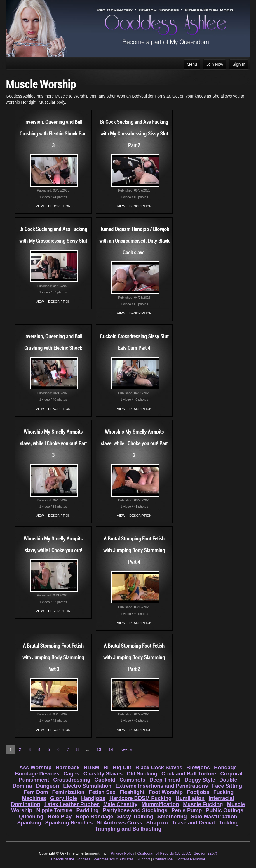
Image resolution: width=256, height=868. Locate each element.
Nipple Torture (54, 810)
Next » (126, 749)
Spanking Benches (69, 823)
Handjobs (93, 798)
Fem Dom (36, 792)
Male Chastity (120, 804)
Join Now (215, 64)
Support (143, 859)
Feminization (69, 792)
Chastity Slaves (103, 774)
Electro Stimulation (87, 786)
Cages (71, 774)
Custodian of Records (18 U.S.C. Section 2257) (177, 853)
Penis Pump (187, 810)
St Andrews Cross (119, 823)
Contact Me (163, 859)
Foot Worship (166, 792)
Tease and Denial (193, 823)
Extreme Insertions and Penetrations (162, 786)
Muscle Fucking (203, 804)
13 (99, 749)
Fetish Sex (102, 792)
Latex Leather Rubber (72, 804)
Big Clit (122, 768)
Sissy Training (135, 817)
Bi (106, 768)
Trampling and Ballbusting (128, 829)
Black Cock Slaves (159, 768)
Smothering (172, 817)
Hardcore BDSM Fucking (141, 798)
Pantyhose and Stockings (135, 810)
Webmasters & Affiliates (114, 859)
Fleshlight (132, 792)
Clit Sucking (142, 774)
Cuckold (105, 780)
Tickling (229, 823)
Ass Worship (35, 768)
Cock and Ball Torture (189, 774)
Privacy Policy (122, 853)
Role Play (60, 817)
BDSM (92, 768)
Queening (32, 817)
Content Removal (190, 859)
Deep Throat (165, 780)
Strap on (157, 823)
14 (111, 749)
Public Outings (224, 810)
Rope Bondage (94, 817)
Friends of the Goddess (71, 859)
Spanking (29, 823)
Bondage (225, 768)
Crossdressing (72, 780)
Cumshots (132, 780)
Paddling (87, 810)
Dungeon (47, 786)
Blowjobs (198, 768)
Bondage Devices (37, 774)
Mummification (160, 804)
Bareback (68, 768)
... (88, 749)
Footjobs (198, 792)
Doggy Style (200, 780)
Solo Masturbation (214, 817)
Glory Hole (64, 798)
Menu (192, 64)
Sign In (239, 64)
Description (59, 206)
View (40, 206)
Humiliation (190, 798)
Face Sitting (227, 786)
